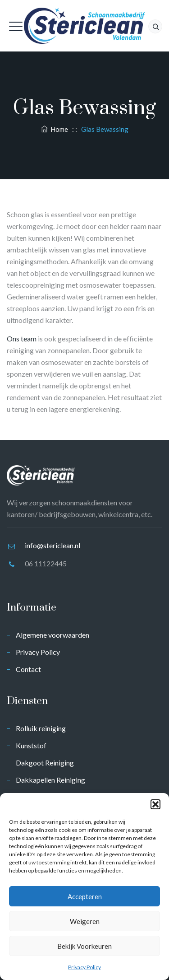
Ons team (22, 338)
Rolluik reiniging (41, 728)
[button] (155, 804)
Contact (28, 669)
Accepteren (85, 896)
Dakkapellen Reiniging (50, 780)
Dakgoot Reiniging (45, 763)
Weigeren (85, 921)
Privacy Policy (84, 967)
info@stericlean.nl (53, 545)
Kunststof (31, 745)
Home (55, 129)
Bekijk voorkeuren (84, 946)
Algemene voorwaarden (53, 635)
